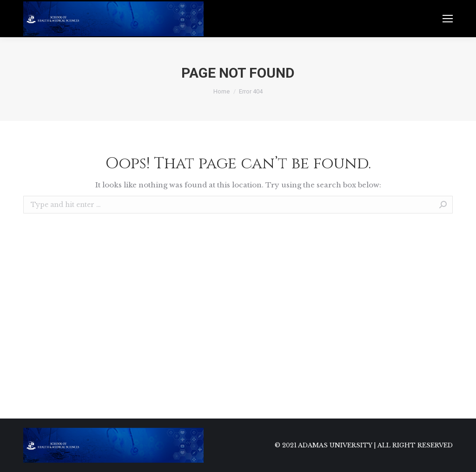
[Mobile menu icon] (448, 19)
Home (221, 91)
